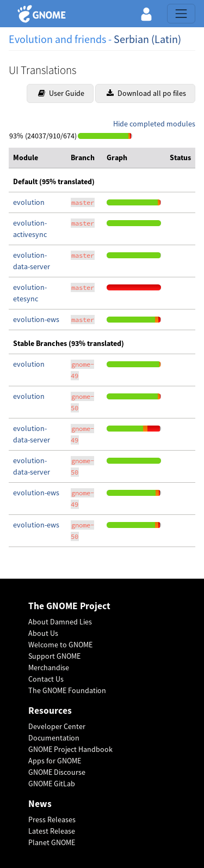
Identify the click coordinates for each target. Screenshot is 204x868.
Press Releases (52, 820)
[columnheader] (38, 158)
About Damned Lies (60, 622)
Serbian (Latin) (147, 39)
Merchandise (49, 667)
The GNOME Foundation (67, 690)
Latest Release (52, 831)
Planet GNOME (52, 842)
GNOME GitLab (52, 784)
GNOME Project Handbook (70, 749)
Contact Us (46, 679)
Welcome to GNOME (60, 645)
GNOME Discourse (57, 772)
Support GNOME (54, 656)
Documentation (54, 738)
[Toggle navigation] (181, 14)
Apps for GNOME (55, 761)
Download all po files (146, 93)
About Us (43, 633)
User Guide (61, 93)
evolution (29, 202)
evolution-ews (36, 319)
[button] (146, 14)
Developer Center (57, 726)
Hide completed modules (154, 124)
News (40, 804)
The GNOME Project (69, 606)
